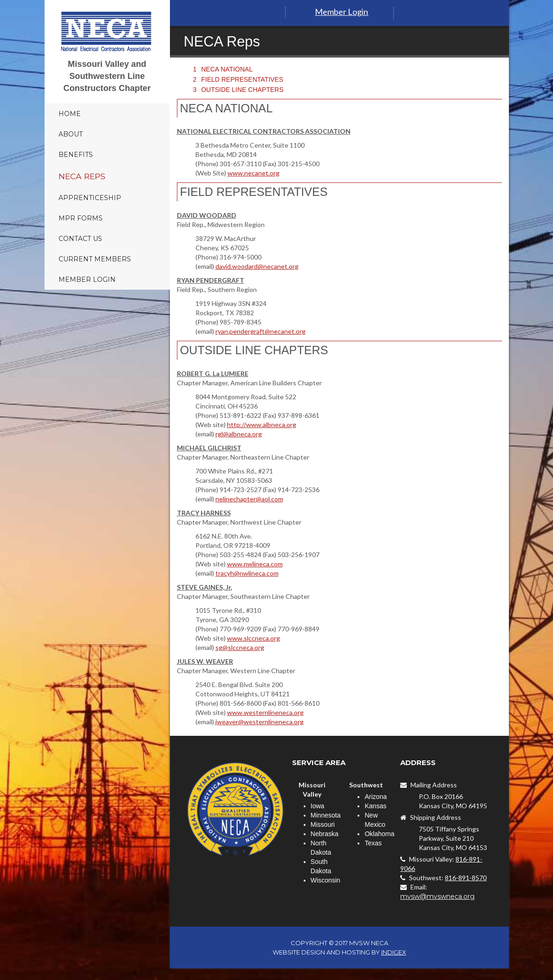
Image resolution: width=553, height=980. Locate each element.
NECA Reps (82, 176)
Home (70, 114)
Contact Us (80, 239)
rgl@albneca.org (239, 434)
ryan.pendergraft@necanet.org (260, 331)
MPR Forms (81, 218)
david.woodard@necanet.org (257, 266)
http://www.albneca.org (262, 425)
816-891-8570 (466, 878)
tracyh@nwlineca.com (247, 573)
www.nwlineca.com (255, 564)
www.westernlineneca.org (265, 712)
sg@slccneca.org (240, 647)
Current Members (95, 259)
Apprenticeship (90, 198)
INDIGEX (394, 952)
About (71, 134)
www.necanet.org (254, 173)
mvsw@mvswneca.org (437, 896)
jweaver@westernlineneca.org (260, 722)
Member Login (87, 279)
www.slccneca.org (254, 638)
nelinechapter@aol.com (249, 499)
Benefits (76, 155)
